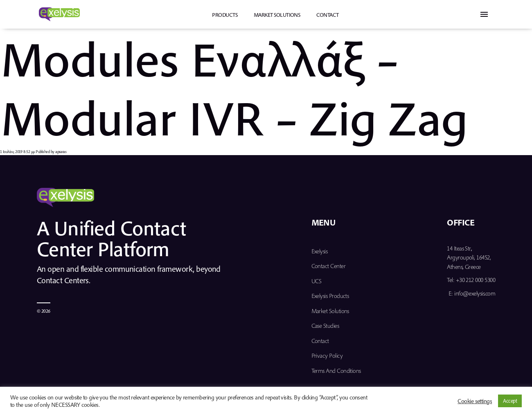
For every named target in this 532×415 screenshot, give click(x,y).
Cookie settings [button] (475, 401)
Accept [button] (510, 401)
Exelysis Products (330, 296)
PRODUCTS (225, 15)
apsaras (61, 152)
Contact (327, 15)
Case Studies (325, 326)
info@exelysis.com (475, 293)
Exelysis (320, 251)
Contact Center (328, 266)
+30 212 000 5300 (476, 280)
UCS (317, 281)
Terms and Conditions (336, 371)
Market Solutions (277, 15)
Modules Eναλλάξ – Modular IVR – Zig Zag (234, 88)
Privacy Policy (327, 355)
